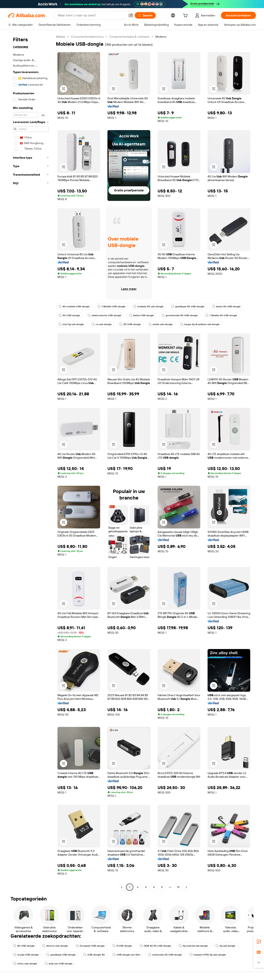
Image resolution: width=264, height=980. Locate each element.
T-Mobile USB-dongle (111, 307)
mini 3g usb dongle (71, 324)
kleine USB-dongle (142, 315)
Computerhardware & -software (129, 37)
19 (178, 887)
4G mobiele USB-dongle (74, 307)
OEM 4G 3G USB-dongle (155, 946)
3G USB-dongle (69, 315)
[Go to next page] (186, 887)
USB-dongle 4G (94, 955)
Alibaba (60, 37)
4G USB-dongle (24, 946)
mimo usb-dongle (25, 964)
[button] (131, 15)
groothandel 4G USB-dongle (180, 315)
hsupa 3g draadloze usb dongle (200, 324)
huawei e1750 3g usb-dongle (208, 955)
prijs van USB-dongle (59, 964)
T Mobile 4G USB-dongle (221, 315)
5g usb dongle (225, 946)
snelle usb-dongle (161, 324)
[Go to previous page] (122, 887)
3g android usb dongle (193, 946)
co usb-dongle (102, 324)
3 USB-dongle (122, 946)
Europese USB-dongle (90, 946)
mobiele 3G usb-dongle (148, 307)
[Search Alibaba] (91, 15)
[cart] (186, 16)
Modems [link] (161, 37)
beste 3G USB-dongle (226, 307)
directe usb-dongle (55, 946)
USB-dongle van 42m (126, 955)
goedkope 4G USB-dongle (188, 307)
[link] (259, 942)
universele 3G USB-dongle (165, 955)
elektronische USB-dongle (104, 315)
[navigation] (31, 462)
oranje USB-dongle (26, 955)
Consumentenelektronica (87, 37)
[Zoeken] (145, 15)
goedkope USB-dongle (61, 955)
